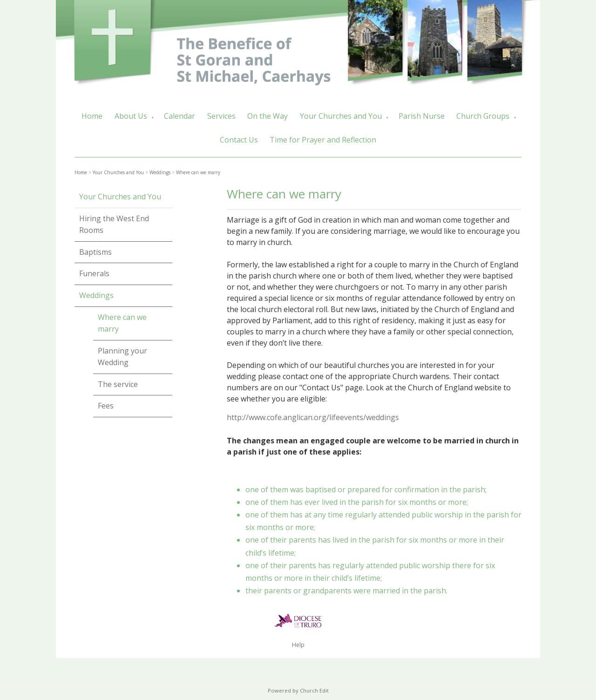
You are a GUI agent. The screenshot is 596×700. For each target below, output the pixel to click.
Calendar (179, 116)
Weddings (160, 172)
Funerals (94, 273)
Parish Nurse (422, 116)
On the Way (268, 116)
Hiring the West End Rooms (114, 224)
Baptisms (95, 252)
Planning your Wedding (122, 357)
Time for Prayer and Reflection (323, 140)
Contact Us (239, 140)
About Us (131, 116)
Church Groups (483, 116)
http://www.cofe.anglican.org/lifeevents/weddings (313, 417)
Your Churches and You (341, 116)
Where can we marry (198, 172)
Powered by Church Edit (298, 690)
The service (118, 384)
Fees (106, 406)
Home (92, 116)
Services (221, 116)
